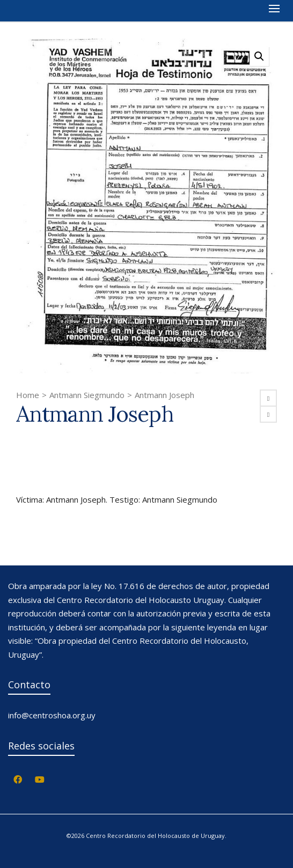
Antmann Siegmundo (87, 395)
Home (28, 395)
